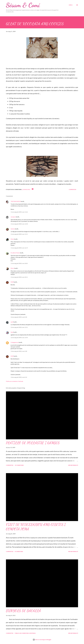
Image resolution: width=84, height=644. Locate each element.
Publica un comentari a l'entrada (14, 381)
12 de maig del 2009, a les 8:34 (19, 317)
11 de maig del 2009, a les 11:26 (19, 212)
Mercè (12, 268)
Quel (12, 332)
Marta (12, 239)
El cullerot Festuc (15, 253)
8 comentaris (19, 552)
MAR (12, 282)
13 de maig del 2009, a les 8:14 (19, 377)
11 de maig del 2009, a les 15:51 (19, 234)
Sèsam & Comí (23, 5)
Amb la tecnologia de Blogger (42, 640)
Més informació (73, 465)
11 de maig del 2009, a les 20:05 (19, 263)
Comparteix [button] (72, 189)
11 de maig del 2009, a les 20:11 (19, 277)
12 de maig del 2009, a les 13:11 (19, 327)
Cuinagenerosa (15, 342)
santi (12, 322)
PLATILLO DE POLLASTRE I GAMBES (33, 443)
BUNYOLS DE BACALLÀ (23, 611)
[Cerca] (71, 5)
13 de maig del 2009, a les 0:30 (19, 351)
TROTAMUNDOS (16, 201)
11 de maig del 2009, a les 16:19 (19, 248)
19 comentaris (19, 465)
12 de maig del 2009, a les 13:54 (19, 337)
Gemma (13, 229)
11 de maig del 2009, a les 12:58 (19, 224)
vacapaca (13, 217)
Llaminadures (26, 189)
